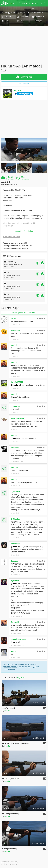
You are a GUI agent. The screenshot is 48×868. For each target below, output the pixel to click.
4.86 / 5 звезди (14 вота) (9, 184)
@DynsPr (15, 397)
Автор (20, 382)
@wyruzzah (16, 642)
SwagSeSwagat (17, 418)
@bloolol (15, 385)
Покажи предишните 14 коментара (24, 313)
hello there (15, 331)
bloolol (14, 345)
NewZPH (14, 467)
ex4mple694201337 (19, 639)
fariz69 (14, 318)
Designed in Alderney (10, 862)
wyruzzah (15, 581)
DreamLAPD (16, 406)
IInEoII (13, 651)
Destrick (14, 561)
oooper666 (15, 544)
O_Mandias (16, 492)
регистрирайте (10, 667)
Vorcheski (15, 448)
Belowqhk (15, 622)
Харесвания (25, 179)
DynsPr (18, 91)
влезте (28, 664)
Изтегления (10, 179)
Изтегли (24, 77)
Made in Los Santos (9, 864)
